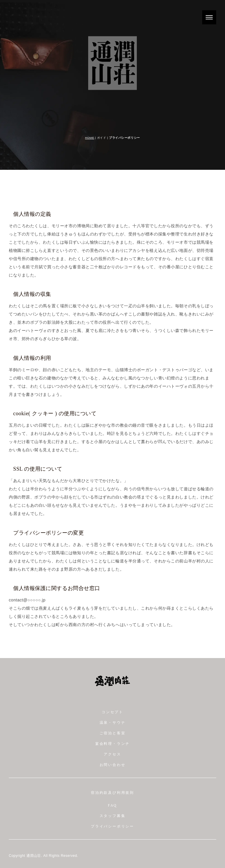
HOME (90, 138)
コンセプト (112, 712)
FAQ (112, 806)
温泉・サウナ (113, 723)
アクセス (112, 755)
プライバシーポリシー (112, 827)
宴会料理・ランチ (112, 744)
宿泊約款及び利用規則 (112, 793)
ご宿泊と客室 (113, 733)
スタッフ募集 (113, 816)
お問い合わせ (113, 765)
